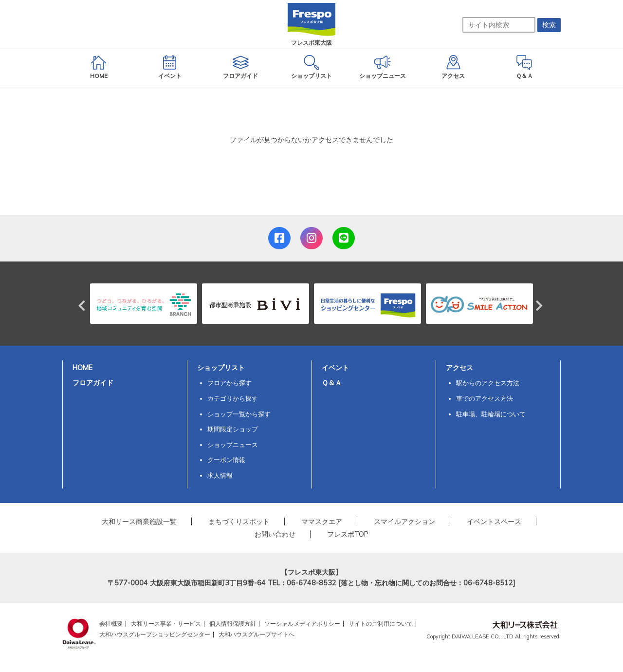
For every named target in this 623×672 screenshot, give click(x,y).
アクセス (459, 368)
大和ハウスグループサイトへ (257, 634)
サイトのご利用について (381, 624)
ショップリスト (221, 368)
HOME (82, 368)
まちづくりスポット (239, 522)
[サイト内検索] (499, 25)
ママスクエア (322, 522)
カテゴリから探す (233, 398)
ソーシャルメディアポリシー (302, 624)
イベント (335, 368)
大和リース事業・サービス (166, 624)
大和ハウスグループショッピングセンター (155, 634)
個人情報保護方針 (233, 624)
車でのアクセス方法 (485, 398)
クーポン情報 (226, 460)
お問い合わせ (275, 534)
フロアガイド (93, 383)
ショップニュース (233, 445)
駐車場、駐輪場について (491, 414)
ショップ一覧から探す (239, 414)
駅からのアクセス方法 (488, 383)
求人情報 (220, 475)
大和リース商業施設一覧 (139, 522)
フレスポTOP (348, 534)
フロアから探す (229, 383)
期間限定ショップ (233, 429)
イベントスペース (494, 522)
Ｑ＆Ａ (332, 383)
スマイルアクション (404, 522)
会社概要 (111, 624)
